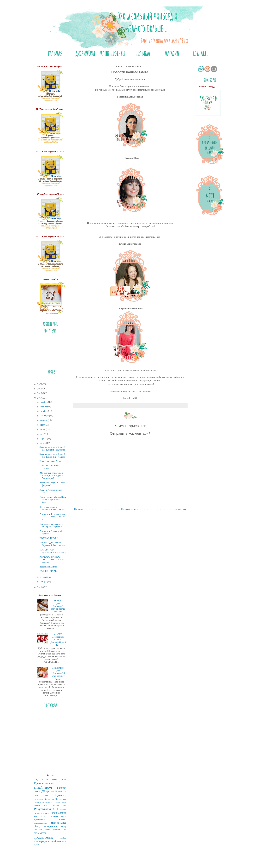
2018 (40, 393)
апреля (44, 439)
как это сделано (46, 816)
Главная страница (130, 509)
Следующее (80, 509)
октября (44, 411)
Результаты (42, 809)
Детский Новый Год (56, 791)
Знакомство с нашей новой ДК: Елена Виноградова (52, 456)
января (44, 582)
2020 (40, 384)
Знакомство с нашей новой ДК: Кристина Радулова (52, 448)
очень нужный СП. (55, 829)
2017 (40, 398)
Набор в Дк (39, 802)
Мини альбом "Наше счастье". (49, 467)
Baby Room (41, 779)
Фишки (63, 810)
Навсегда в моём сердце (56, 802)
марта (43, 443)
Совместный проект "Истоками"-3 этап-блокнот (58, 672)
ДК (43, 791)
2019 (40, 389)
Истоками (39, 799)
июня (43, 429)
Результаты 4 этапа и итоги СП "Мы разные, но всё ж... (52, 517)
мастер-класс (59, 823)
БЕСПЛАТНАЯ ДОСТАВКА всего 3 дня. (53, 551)
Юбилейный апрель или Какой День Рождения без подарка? (51, 476)
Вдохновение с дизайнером (50, 785)
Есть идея (41, 796)
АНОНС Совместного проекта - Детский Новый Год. (58, 640)
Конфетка (49, 799)
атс (50, 813)
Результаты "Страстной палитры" (51, 532)
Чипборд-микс (41, 813)
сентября (45, 416)
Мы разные (61, 799)
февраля (44, 577)
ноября (44, 407)
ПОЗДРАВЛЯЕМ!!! (49, 538)
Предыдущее (180, 509)
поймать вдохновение (44, 835)
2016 (40, 587)
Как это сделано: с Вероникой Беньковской (52, 508)
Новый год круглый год (50, 805)
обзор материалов (46, 826)
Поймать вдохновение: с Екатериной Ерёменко (51, 525)
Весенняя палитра (48, 567)
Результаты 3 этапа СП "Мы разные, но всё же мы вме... (52, 560)
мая (42, 434)
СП (55, 809)
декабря (44, 402)
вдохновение (59, 813)
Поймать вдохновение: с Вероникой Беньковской (52, 544)
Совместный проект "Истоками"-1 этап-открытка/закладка (58, 606)
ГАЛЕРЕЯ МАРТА (48, 571)
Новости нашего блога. (50, 461)
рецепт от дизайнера (51, 841)
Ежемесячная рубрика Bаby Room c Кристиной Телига (53, 500)
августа (44, 420)
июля (43, 425)
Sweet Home (59, 779)
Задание (60, 795)
